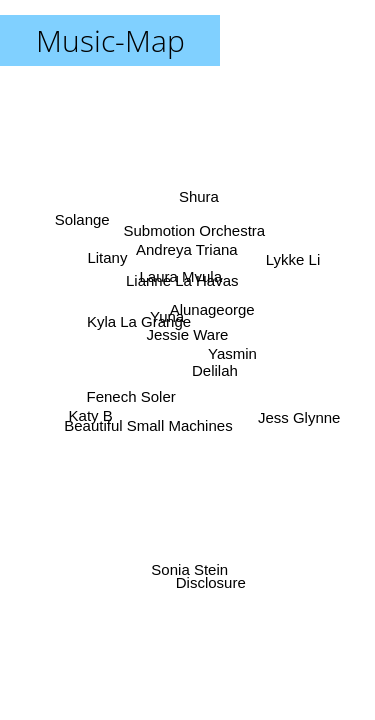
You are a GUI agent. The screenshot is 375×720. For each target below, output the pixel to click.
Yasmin (232, 352)
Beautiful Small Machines (148, 425)
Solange (82, 218)
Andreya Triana (187, 249)
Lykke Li (292, 259)
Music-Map (110, 40)
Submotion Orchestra (195, 230)
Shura (200, 197)
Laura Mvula (180, 276)
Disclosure (210, 582)
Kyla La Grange (139, 320)
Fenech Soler (130, 395)
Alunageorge (211, 308)
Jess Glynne (298, 417)
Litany (107, 259)
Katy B (91, 414)
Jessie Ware (188, 334)
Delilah (215, 370)
